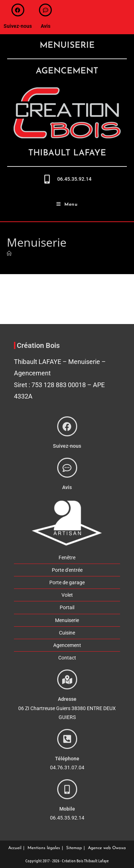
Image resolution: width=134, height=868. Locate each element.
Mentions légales (44, 848)
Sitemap (74, 848)
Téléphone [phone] (67, 759)
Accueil (15, 848)
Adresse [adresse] (67, 699)
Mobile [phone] (67, 809)
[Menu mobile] (67, 205)
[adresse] (67, 679)
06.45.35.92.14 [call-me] (74, 179)
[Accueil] (9, 254)
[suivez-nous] (18, 10)
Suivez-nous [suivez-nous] (18, 26)
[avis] (45, 10)
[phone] (67, 739)
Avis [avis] (46, 26)
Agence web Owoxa (107, 848)
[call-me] (47, 179)
